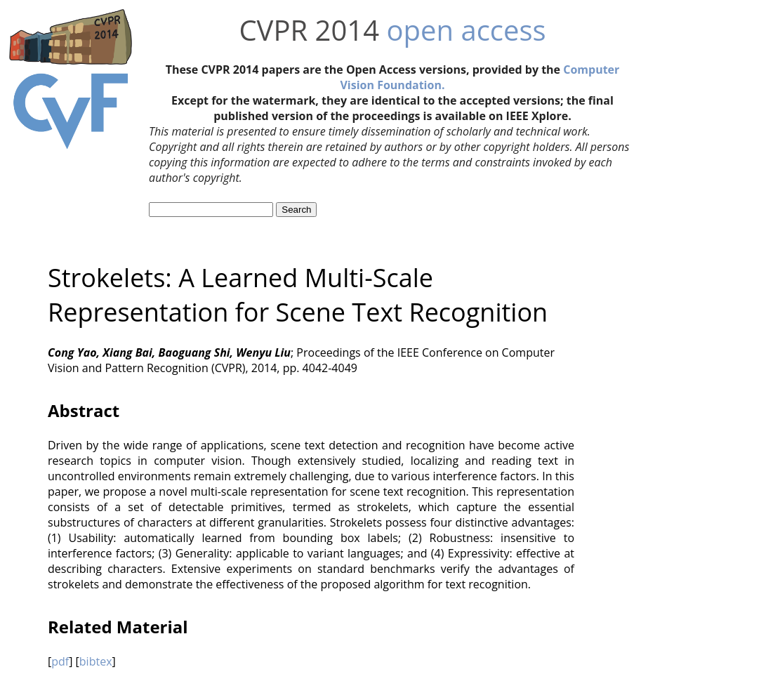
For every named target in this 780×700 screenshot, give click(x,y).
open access (466, 30)
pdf (60, 661)
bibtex (96, 661)
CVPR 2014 (309, 30)
